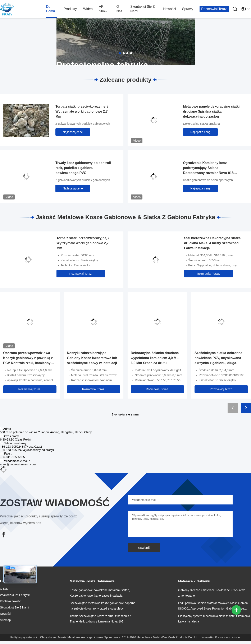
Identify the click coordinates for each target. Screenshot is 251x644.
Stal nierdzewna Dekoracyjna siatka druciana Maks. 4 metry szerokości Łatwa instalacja (212, 243)
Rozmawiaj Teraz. (214, 9)
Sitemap (5, 620)
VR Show (103, 9)
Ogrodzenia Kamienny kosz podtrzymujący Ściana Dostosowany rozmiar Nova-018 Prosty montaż (208, 168)
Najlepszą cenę (73, 132)
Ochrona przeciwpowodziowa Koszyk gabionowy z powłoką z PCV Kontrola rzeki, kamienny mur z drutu (28, 358)
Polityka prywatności (24, 637)
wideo (88, 9)
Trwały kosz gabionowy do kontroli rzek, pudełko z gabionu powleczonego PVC (83, 168)
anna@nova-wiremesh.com (18, 464)
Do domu (51, 9)
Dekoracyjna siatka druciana (201, 124)
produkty (70, 9)
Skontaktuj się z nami (143, 9)
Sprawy (188, 9)
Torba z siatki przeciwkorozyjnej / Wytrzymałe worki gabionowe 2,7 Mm (82, 111)
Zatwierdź (144, 548)
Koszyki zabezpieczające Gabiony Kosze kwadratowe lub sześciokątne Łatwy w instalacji (92, 358)
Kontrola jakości (11, 601)
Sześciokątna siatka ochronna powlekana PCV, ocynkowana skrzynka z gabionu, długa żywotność (218, 358)
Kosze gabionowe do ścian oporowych (208, 180)
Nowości (169, 9)
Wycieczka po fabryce (15, 595)
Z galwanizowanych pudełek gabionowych (83, 124)
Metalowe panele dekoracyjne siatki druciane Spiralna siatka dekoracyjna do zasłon (211, 111)
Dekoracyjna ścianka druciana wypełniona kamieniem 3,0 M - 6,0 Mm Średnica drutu (155, 358)
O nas (119, 9)
